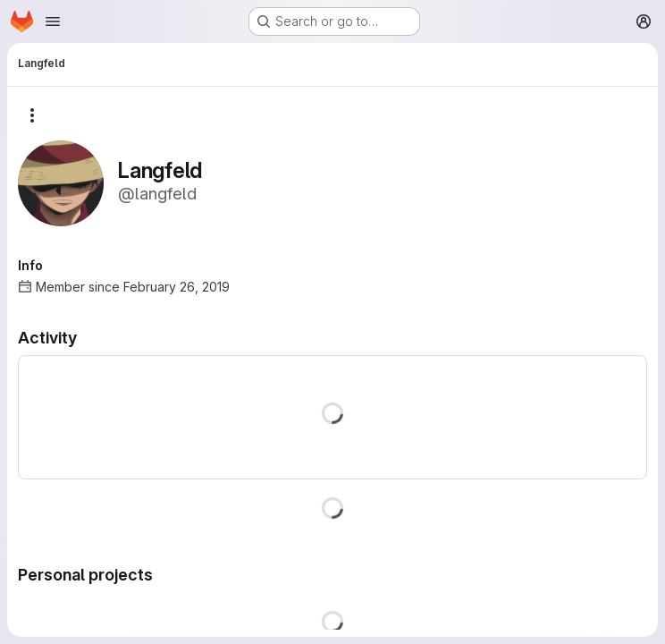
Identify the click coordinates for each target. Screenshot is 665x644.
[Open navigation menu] (53, 21)
